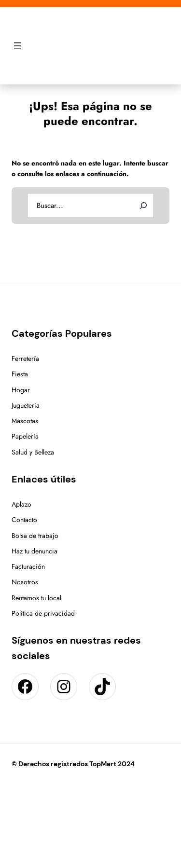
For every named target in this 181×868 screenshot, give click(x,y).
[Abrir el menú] (17, 46)
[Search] (143, 206)
